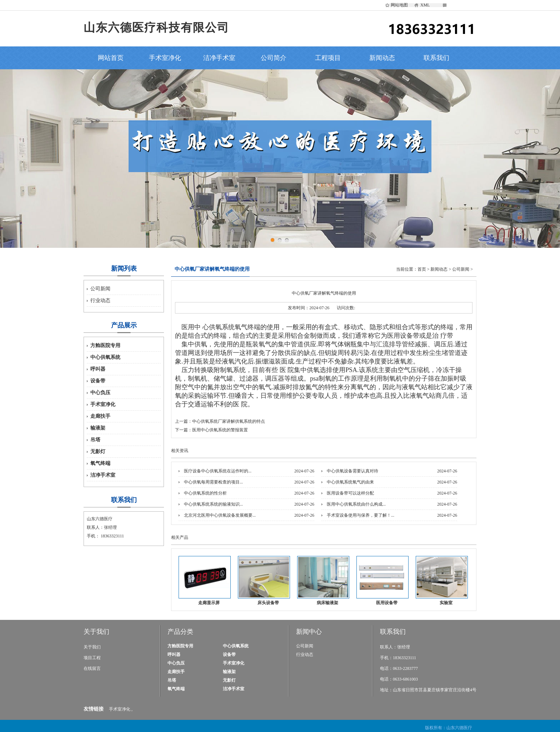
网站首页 (111, 58)
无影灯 (98, 452)
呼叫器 (98, 369)
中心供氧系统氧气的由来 (350, 482)
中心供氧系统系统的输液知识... (213, 504)
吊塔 (95, 440)
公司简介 (274, 58)
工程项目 (328, 58)
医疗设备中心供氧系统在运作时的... (218, 471)
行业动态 (100, 300)
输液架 (98, 428)
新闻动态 (382, 58)
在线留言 (92, 668)
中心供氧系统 (105, 357)
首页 (422, 269)
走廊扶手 (100, 416)
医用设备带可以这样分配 (350, 493)
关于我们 (96, 632)
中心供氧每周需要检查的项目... (213, 482)
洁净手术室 (219, 58)
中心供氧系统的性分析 (205, 493)
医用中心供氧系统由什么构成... (356, 504)
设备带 (98, 381)
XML (425, 5)
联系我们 (436, 58)
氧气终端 (100, 463)
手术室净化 (165, 58)
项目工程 (92, 658)
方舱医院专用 (105, 345)
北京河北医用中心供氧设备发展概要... (220, 515)
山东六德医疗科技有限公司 (156, 27)
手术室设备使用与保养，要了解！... (361, 515)
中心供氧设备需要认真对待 (352, 471)
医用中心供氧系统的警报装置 (220, 430)
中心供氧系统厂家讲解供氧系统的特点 (229, 421)
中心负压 (100, 393)
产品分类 (180, 632)
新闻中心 (309, 632)
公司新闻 (100, 289)
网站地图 (399, 5)
